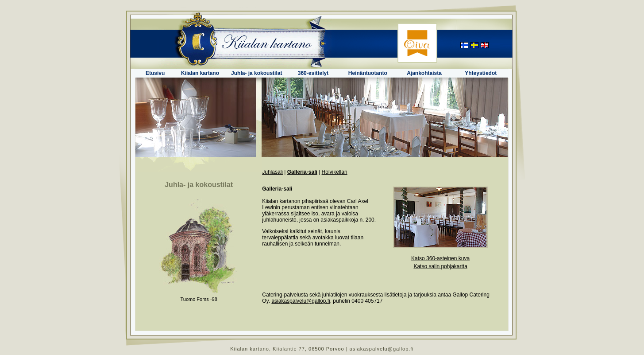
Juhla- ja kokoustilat (256, 73)
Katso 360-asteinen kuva (440, 258)
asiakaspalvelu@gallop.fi (301, 301)
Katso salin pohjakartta (440, 266)
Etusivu (155, 73)
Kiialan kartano (200, 73)
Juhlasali (272, 172)
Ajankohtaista (424, 73)
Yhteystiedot (481, 73)
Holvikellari (335, 172)
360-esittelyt (313, 73)
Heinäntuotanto (368, 73)
